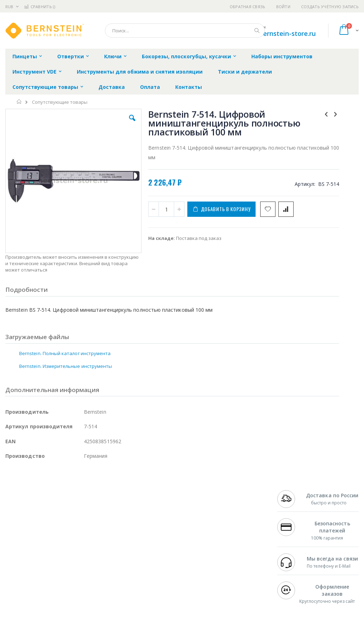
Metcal (59, 524)
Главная (19, 102)
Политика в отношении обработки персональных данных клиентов (166, 548)
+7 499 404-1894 (295, 517)
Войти (283, 7)
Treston (14, 572)
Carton (85, 558)
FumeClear (34, 524)
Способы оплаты (237, 552)
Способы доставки (239, 538)
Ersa (31, 517)
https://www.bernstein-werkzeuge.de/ (140, 622)
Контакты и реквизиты (231, 520)
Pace (61, 517)
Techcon (66, 572)
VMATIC (90, 572)
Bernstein (16, 586)
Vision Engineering (25, 558)
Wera (61, 586)
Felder (63, 545)
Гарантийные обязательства (160, 517)
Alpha (43, 545)
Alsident (103, 517)
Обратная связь (248, 7)
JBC (46, 517)
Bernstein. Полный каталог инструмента (65, 341)
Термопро (85, 524)
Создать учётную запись (330, 7)
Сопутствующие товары (60, 102)
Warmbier (39, 572)
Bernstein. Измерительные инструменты (66, 354)
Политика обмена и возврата (160, 531)
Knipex (41, 586)
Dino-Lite (61, 558)
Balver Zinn (18, 545)
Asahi (82, 545)
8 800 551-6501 (297, 545)
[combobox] (185, 31)
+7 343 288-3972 (295, 538)
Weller (80, 517)
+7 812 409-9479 (295, 524)
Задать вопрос (144, 566)
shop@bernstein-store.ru (277, 33)
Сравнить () (40, 7)
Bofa (10, 524)
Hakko (12, 517)
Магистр (15, 531)
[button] (104, 123)
